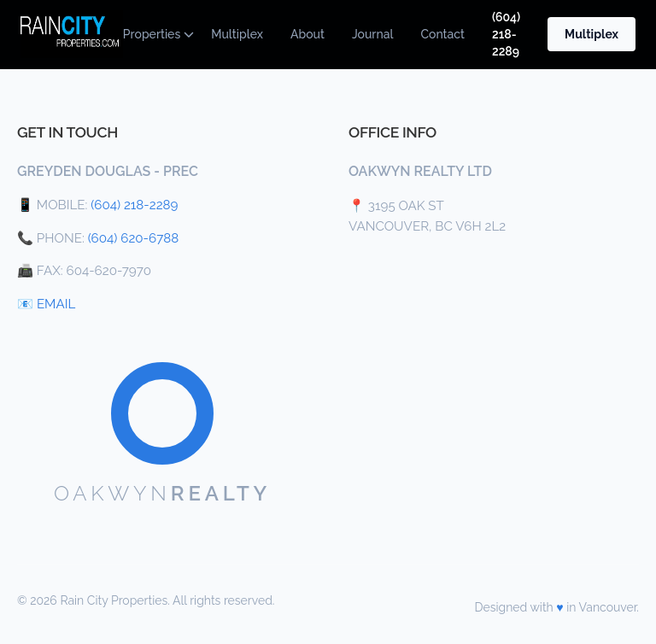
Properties (153, 34)
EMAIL (56, 304)
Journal (373, 34)
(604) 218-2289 (506, 34)
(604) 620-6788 (134, 238)
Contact (442, 34)
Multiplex (237, 34)
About (307, 34)
